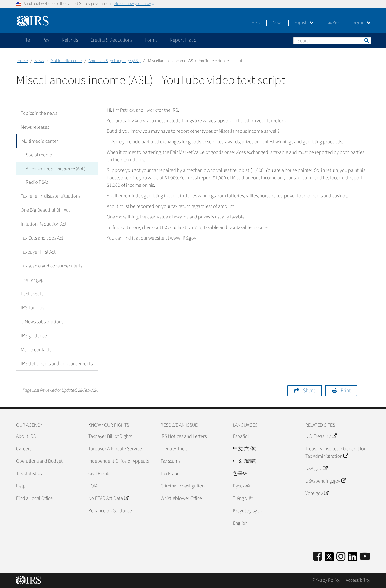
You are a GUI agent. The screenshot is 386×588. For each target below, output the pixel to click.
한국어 (240, 474)
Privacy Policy (326, 580)
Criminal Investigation (183, 486)
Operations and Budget (39, 461)
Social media (39, 155)
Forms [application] (151, 40)
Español (241, 436)
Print (346, 391)
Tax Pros (333, 23)
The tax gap (32, 280)
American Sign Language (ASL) (115, 61)
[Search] (332, 41)
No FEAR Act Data (108, 498)
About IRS (26, 436)
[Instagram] (341, 557)
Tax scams (170, 461)
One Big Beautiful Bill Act (45, 210)
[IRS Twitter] (329, 559)
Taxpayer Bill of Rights (110, 436)
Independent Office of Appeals (118, 461)
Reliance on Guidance (110, 511)
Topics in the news (39, 113)
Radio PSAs (37, 182)
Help (256, 23)
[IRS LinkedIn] (352, 559)
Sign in (362, 23)
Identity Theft (174, 449)
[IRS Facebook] (318, 557)
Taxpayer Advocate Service (115, 449)
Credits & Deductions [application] (111, 40)
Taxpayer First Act (38, 252)
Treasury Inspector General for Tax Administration (335, 452)
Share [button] (309, 391)
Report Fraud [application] (183, 40)
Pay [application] (46, 40)
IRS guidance (34, 336)
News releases (35, 127)
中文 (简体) (245, 449)
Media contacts (36, 350)
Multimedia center (66, 61)
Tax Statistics (29, 474)
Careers (24, 449)
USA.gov (316, 469)
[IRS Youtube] (365, 557)
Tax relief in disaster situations (51, 196)
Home (23, 61)
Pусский (241, 486)
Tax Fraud (170, 474)
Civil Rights (99, 474)
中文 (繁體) (245, 461)
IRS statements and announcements (57, 364)
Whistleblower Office (181, 498)
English (304, 23)
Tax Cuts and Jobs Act (42, 238)
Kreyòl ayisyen (247, 511)
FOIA (93, 486)
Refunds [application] (70, 40)
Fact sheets (32, 294)
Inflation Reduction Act (44, 224)
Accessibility (358, 580)
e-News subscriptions (42, 322)
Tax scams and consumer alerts (52, 266)
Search (366, 40)
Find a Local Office (34, 498)
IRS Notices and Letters (184, 436)
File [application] (26, 40)
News (277, 23)
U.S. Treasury (321, 436)
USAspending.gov (326, 481)
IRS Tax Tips (32, 308)
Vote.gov (317, 493)
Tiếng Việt (243, 498)
